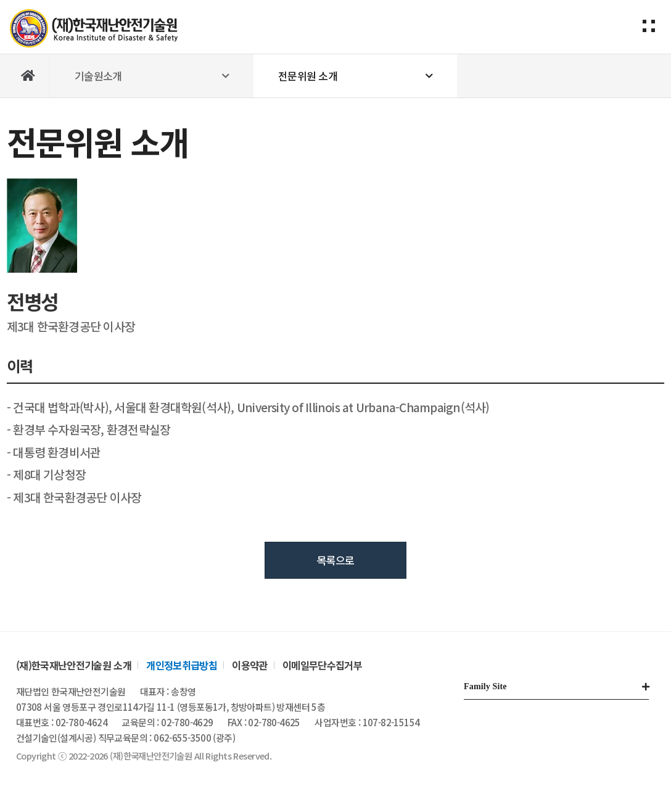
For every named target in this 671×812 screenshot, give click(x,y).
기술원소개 (98, 76)
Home (28, 76)
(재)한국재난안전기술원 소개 (74, 665)
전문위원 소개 (308, 76)
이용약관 (249, 665)
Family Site (485, 686)
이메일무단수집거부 (322, 665)
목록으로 (336, 560)
